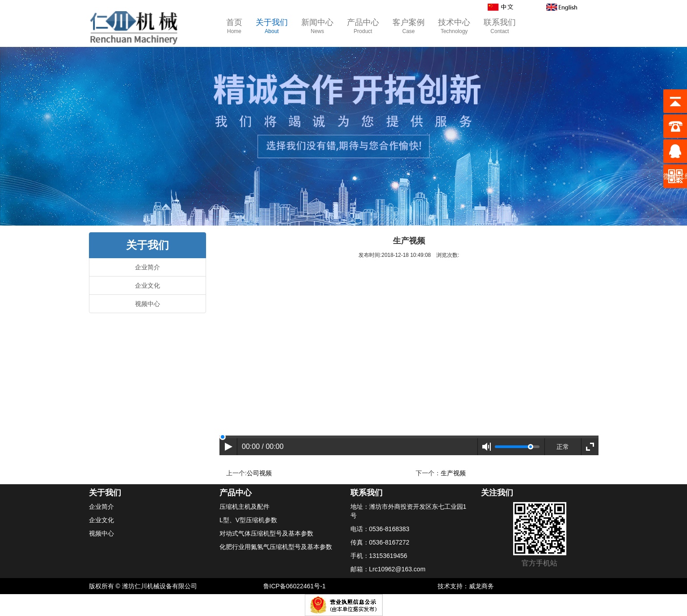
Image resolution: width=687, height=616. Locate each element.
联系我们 (500, 27)
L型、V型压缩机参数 (248, 520)
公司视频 (259, 473)
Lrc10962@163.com (397, 569)
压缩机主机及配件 (244, 507)
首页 (234, 27)
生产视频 (453, 473)
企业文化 (148, 285)
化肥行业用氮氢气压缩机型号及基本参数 (276, 547)
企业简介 (148, 267)
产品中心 (363, 27)
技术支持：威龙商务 (466, 586)
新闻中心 (317, 27)
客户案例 (409, 27)
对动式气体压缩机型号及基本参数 (266, 533)
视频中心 (148, 304)
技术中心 (454, 27)
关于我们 (272, 27)
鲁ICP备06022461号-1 (295, 586)
